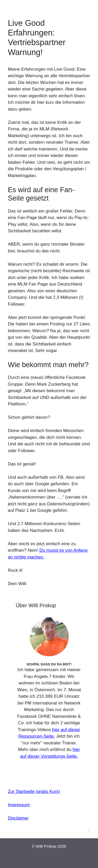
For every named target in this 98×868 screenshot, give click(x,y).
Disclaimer (18, 818)
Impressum (19, 805)
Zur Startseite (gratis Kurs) (34, 791)
